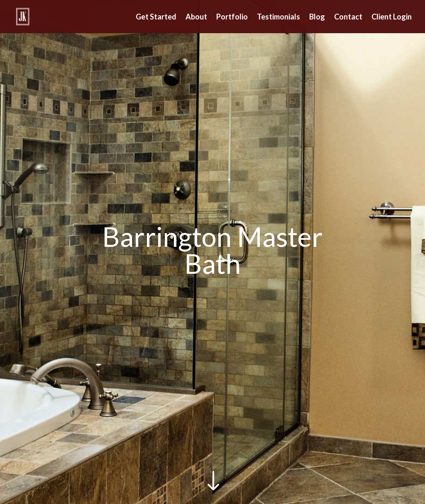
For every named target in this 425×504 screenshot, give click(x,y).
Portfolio (232, 17)
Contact (348, 17)
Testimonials (278, 17)
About (196, 17)
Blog (317, 17)
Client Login (392, 17)
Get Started (156, 17)
